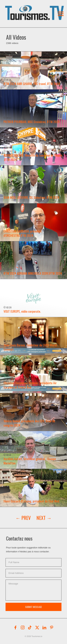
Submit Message (34, 607)
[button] (26, 8)
